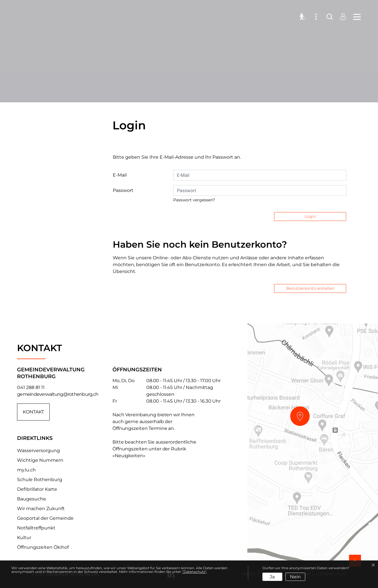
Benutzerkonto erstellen (310, 288)
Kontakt (33, 412)
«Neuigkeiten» (129, 456)
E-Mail (120, 175)
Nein (295, 577)
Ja (272, 577)
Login (310, 216)
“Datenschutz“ (194, 572)
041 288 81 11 (31, 387)
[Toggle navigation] (355, 17)
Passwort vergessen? (194, 200)
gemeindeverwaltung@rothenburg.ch (58, 394)
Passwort (123, 190)
